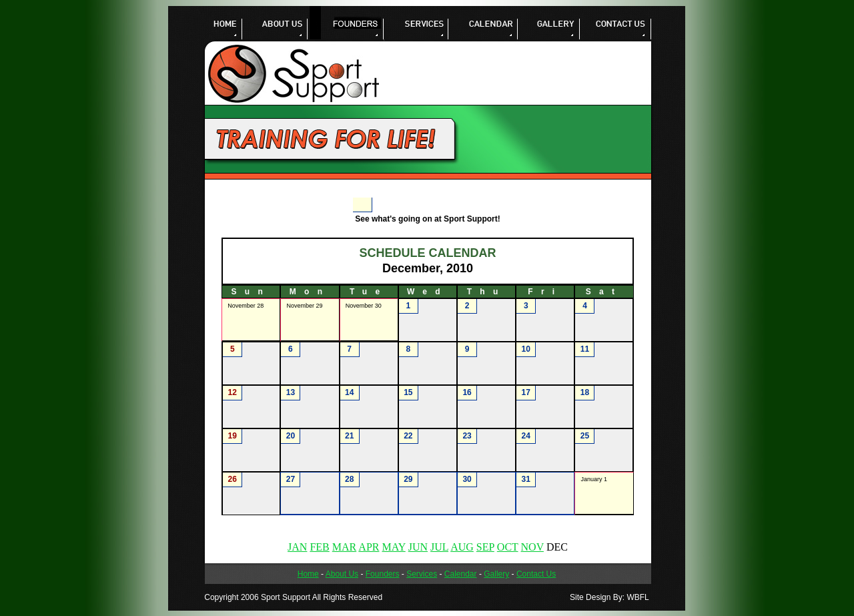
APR (369, 547)
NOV (532, 547)
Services (422, 574)
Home (308, 574)
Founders (383, 574)
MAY (393, 547)
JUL (439, 547)
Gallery (496, 574)
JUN (418, 547)
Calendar (461, 574)
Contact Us (536, 574)
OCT (508, 547)
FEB (319, 547)
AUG (462, 547)
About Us (342, 574)
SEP (485, 547)
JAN (297, 547)
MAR (344, 547)
